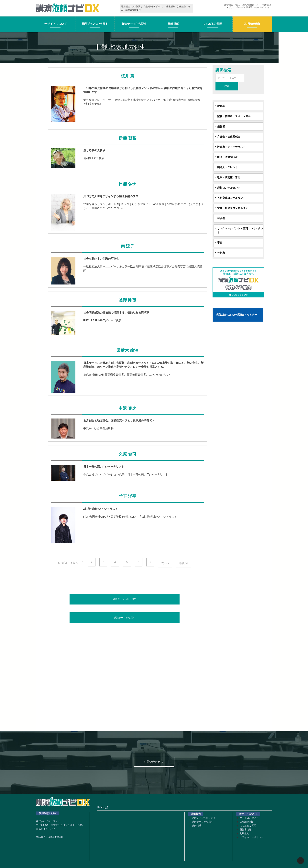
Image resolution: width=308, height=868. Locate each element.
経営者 (221, 126)
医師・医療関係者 (227, 157)
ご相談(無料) (246, 822)
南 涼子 (127, 246)
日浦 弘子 (127, 184)
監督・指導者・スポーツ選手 (234, 116)
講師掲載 (197, 826)
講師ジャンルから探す (125, 599)
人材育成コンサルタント (231, 198)
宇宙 (220, 243)
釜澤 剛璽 (127, 300)
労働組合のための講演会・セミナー (237, 315)
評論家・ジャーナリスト (231, 147)
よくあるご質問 (248, 826)
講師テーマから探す (203, 822)
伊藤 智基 (127, 138)
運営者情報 (246, 830)
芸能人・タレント (227, 167)
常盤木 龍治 (127, 350)
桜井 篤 (127, 76)
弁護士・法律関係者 (229, 137)
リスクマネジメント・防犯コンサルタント (240, 230)
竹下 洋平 (127, 496)
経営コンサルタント (229, 188)
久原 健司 (127, 454)
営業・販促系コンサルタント (234, 208)
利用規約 (244, 833)
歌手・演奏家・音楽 (229, 177)
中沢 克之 (127, 408)
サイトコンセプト (249, 818)
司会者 (221, 218)
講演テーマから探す (125, 618)
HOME (103, 807)
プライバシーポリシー (251, 837)
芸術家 (221, 253)
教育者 (221, 106)
